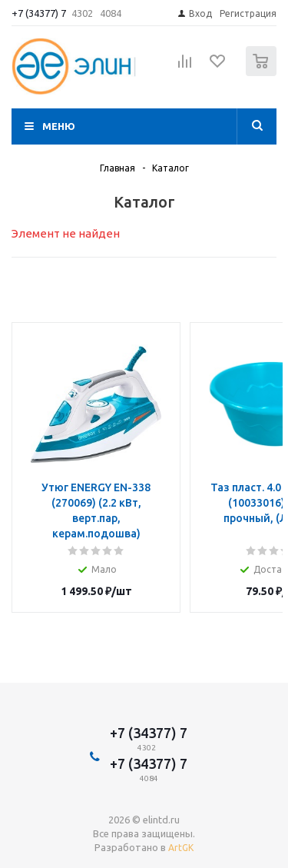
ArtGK (181, 848)
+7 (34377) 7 (39, 13)
